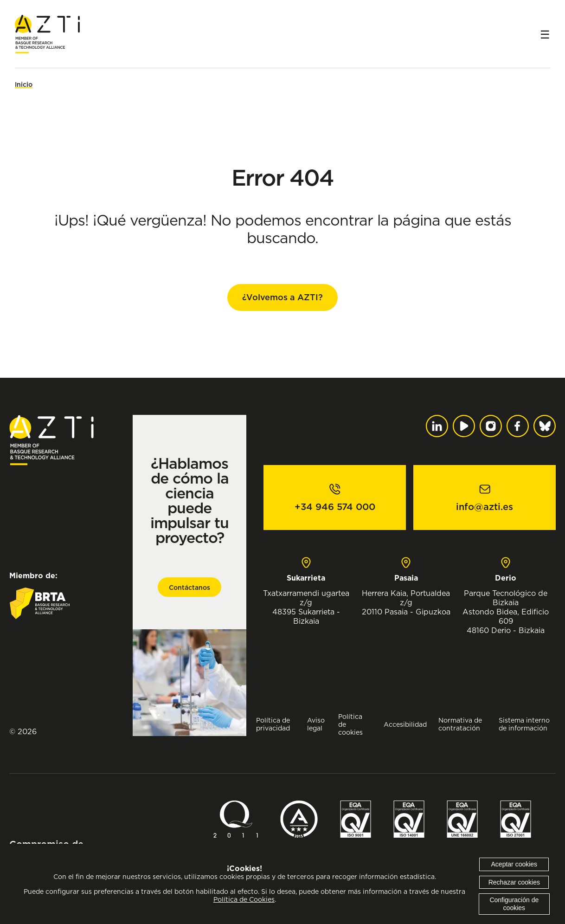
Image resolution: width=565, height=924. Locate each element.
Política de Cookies (244, 899)
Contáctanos (189, 588)
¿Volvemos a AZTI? (282, 297)
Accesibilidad (405, 724)
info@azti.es (485, 507)
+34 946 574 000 (335, 507)
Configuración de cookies (514, 904)
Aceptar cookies (514, 864)
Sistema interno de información (524, 724)
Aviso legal (316, 724)
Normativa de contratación (460, 724)
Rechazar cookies (514, 882)
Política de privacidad (273, 724)
